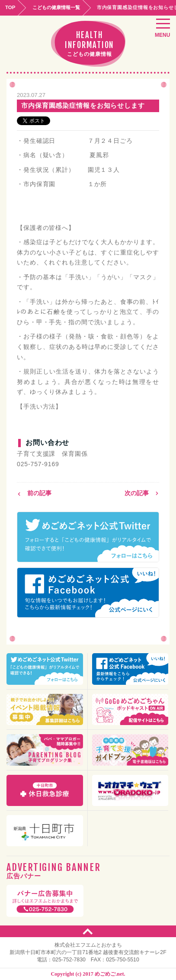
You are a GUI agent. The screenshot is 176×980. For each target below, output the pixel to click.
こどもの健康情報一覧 (56, 7)
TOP (10, 7)
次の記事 (142, 493)
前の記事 (34, 493)
